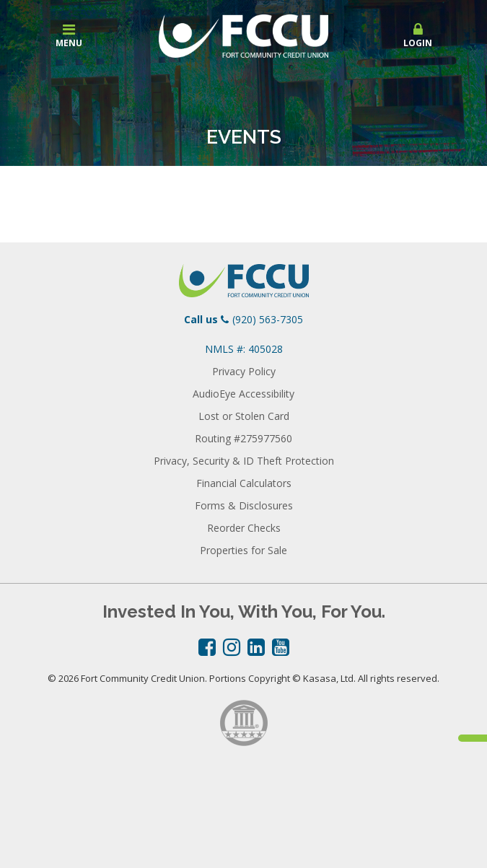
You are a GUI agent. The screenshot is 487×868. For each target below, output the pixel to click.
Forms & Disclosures (244, 505)
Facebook (207, 647)
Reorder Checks (244, 528)
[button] (418, 36)
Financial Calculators (244, 483)
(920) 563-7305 (268, 319)
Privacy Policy (244, 371)
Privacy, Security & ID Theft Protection (244, 461)
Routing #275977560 (243, 438)
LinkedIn (256, 647)
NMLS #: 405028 (244, 349)
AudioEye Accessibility (243, 394)
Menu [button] (69, 36)
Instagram (232, 647)
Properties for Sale (243, 550)
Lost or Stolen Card (244, 416)
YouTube (281, 647)
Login (418, 36)
